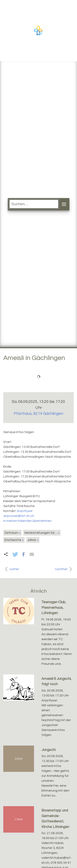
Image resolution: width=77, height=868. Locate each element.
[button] (15, 554)
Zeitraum (11, 533)
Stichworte (13, 540)
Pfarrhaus (38, 414)
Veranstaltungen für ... (41, 533)
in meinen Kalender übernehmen (27, 521)
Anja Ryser (25, 511)
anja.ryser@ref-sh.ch (19, 516)
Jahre (32, 540)
